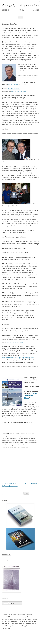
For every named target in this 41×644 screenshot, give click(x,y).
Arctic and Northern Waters (31, 396)
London (23, 91)
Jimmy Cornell (13, 84)
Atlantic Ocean (16, 91)
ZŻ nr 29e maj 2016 (32, 483)
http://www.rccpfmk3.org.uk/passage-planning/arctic (18, 358)
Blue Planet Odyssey (14, 89)
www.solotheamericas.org (15, 342)
